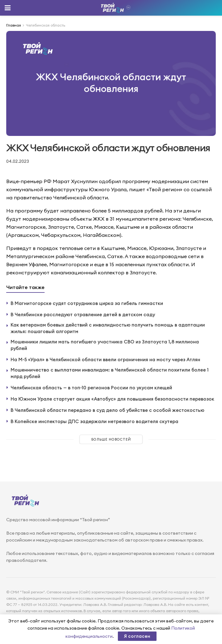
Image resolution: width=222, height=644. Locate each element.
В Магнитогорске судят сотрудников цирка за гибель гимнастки (87, 303)
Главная (14, 25)
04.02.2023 (18, 161)
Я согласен (137, 636)
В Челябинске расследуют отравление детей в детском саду (83, 315)
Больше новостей (111, 439)
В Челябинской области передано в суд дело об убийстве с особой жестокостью (107, 410)
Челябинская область (46, 25)
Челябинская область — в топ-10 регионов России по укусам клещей (91, 388)
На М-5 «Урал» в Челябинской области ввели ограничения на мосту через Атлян (105, 359)
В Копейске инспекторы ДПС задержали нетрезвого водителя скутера (94, 421)
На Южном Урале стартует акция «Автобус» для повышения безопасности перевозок (112, 399)
